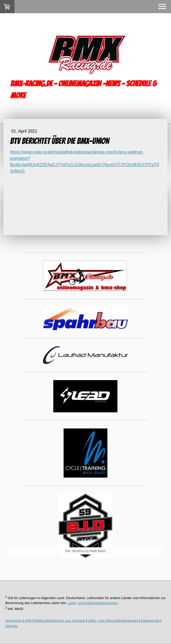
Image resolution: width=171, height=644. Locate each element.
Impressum (14, 621)
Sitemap (11, 626)
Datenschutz (150, 621)
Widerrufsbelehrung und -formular (60, 621)
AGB (28, 621)
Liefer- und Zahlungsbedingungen (93, 603)
